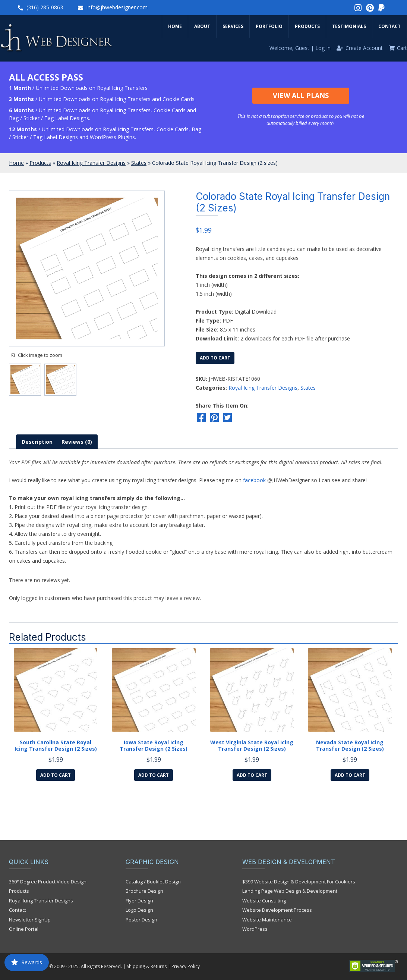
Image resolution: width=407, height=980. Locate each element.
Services (233, 26)
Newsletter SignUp (30, 920)
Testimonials (349, 26)
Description (37, 442)
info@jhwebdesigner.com (117, 7)
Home (175, 26)
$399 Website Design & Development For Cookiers (299, 882)
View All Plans (301, 95)
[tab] (37, 442)
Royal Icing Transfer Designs (91, 163)
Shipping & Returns (147, 966)
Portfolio (269, 26)
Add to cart (215, 358)
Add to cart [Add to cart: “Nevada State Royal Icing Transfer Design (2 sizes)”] (350, 775)
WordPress (255, 929)
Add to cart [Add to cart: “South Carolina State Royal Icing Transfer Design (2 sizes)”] (56, 775)
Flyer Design (139, 901)
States (139, 163)
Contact (389, 26)
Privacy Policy (186, 966)
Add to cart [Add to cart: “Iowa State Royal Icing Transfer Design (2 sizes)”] (154, 775)
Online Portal (24, 929)
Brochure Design (144, 891)
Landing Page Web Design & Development (290, 891)
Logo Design (139, 910)
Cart (402, 48)
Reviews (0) (77, 442)
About (202, 26)
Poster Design (141, 920)
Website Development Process (277, 910)
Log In (323, 48)
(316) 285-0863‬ (45, 7)
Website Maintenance (267, 920)
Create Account (364, 48)
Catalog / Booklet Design (153, 882)
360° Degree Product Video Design (48, 882)
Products (307, 26)
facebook (254, 480)
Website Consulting (264, 901)
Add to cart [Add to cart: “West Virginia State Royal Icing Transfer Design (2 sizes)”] (252, 775)
